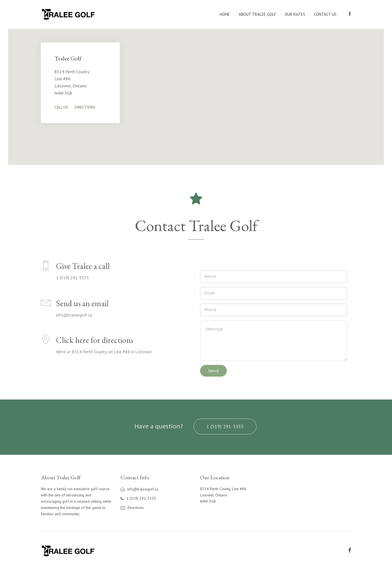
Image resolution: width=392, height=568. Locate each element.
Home (225, 14)
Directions (85, 107)
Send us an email (82, 308)
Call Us (61, 107)
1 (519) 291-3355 (225, 426)
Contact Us (325, 14)
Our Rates (295, 14)
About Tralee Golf (257, 14)
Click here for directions (95, 345)
